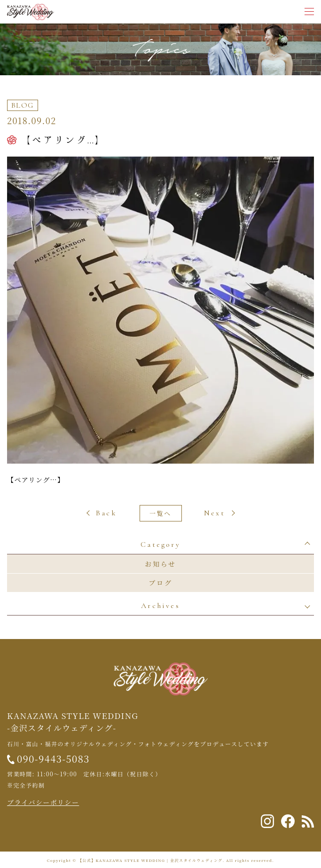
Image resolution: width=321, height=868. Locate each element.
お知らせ (160, 564)
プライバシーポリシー (43, 802)
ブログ (160, 583)
